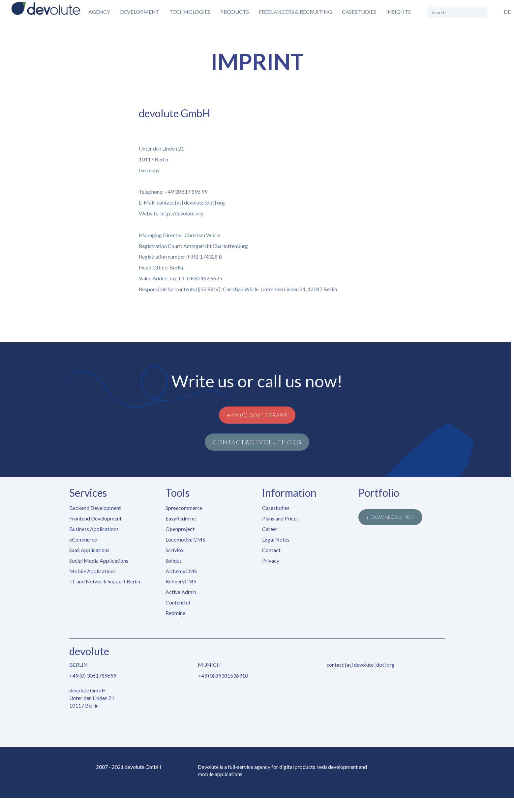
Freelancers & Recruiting (295, 12)
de (507, 12)
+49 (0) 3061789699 (257, 415)
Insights (398, 12)
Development (140, 12)
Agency (99, 12)
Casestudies (359, 12)
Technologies (190, 12)
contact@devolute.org (257, 442)
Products (235, 12)
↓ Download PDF (390, 517)
